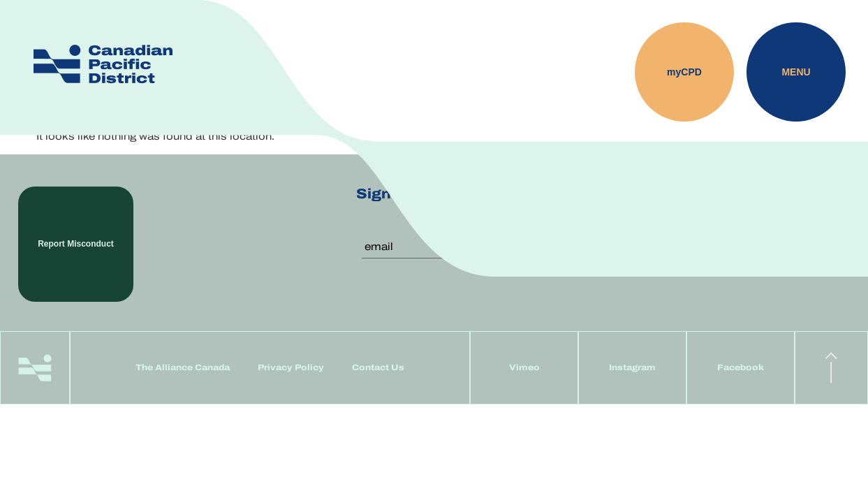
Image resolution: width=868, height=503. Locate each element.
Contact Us (378, 367)
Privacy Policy (291, 367)
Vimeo (524, 367)
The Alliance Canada (183, 367)
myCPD (684, 72)
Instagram (632, 367)
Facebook (741, 367)
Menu (796, 72)
